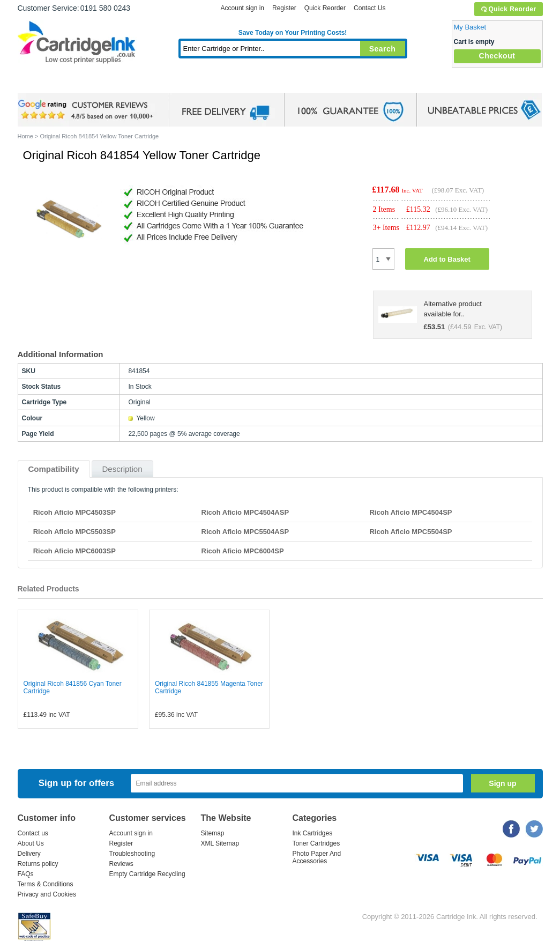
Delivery (29, 854)
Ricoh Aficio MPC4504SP (410, 512)
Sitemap (213, 833)
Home (39, 83)
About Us (31, 843)
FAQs (26, 874)
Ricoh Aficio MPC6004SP (243, 551)
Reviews (121, 864)
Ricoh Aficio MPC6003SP (74, 551)
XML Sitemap (220, 843)
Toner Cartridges (182, 83)
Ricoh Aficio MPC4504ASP (245, 512)
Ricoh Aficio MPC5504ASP (245, 532)
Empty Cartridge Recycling (147, 874)
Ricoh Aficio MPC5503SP (74, 532)
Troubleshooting (132, 854)
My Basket (470, 27)
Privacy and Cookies (47, 894)
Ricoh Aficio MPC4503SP (74, 512)
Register (284, 8)
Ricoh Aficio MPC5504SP (410, 532)
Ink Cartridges (99, 83)
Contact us (33, 833)
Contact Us (369, 8)
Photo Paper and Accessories (295, 83)
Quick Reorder (508, 9)
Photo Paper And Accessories (317, 857)
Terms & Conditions (46, 884)
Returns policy (38, 864)
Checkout (497, 56)
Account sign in (242, 8)
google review (87, 110)
